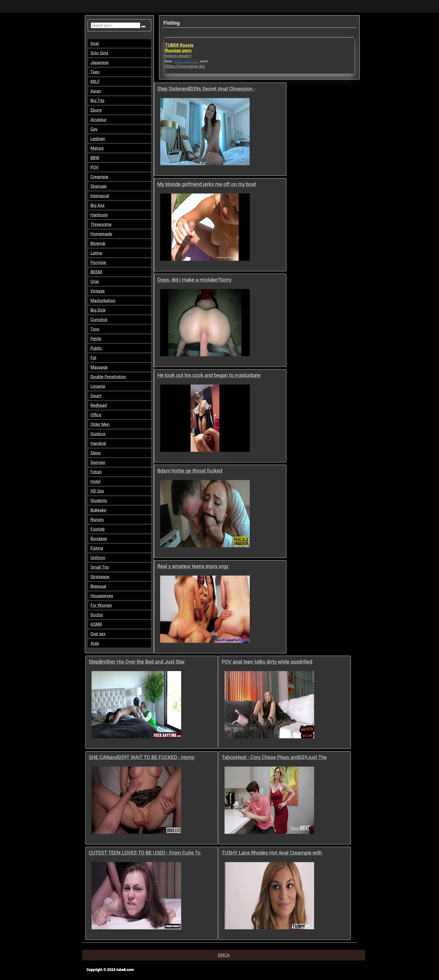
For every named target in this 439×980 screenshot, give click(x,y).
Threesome (101, 224)
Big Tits (97, 101)
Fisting (97, 548)
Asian (96, 91)
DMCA (224, 955)
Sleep (96, 453)
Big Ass (97, 205)
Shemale (99, 186)
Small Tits (100, 567)
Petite (96, 339)
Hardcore (99, 215)
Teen (95, 72)
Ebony (96, 110)
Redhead (99, 405)
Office (96, 415)
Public (96, 348)
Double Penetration (108, 377)
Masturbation (103, 301)
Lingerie (98, 386)
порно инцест (178, 56)
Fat (93, 358)
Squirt (96, 396)
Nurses (97, 520)
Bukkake (98, 510)
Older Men (100, 424)
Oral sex (98, 634)
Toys (95, 329)
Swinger (98, 462)
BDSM (96, 272)
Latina (96, 253)
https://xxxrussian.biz (185, 66)
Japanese (100, 62)
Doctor (97, 615)
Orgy (95, 281)
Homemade (101, 234)
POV (94, 167)
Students (99, 501)
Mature (97, 148)
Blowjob (98, 243)
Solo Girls (99, 53)
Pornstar (98, 262)
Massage (99, 367)
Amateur (98, 120)
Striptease (100, 577)
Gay (94, 129)
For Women (101, 605)
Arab (95, 643)
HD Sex (97, 491)
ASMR (96, 624)
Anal (95, 43)
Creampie (99, 177)
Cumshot (99, 320)
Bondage (99, 539)
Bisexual (98, 586)
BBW (95, 158)
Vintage (98, 291)
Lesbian (98, 139)
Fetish (96, 472)
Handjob (98, 443)
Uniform (98, 558)
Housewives (102, 596)
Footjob (98, 529)
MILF (95, 82)
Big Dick (98, 310)
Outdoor (98, 434)
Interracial (100, 196)
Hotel (95, 481)
